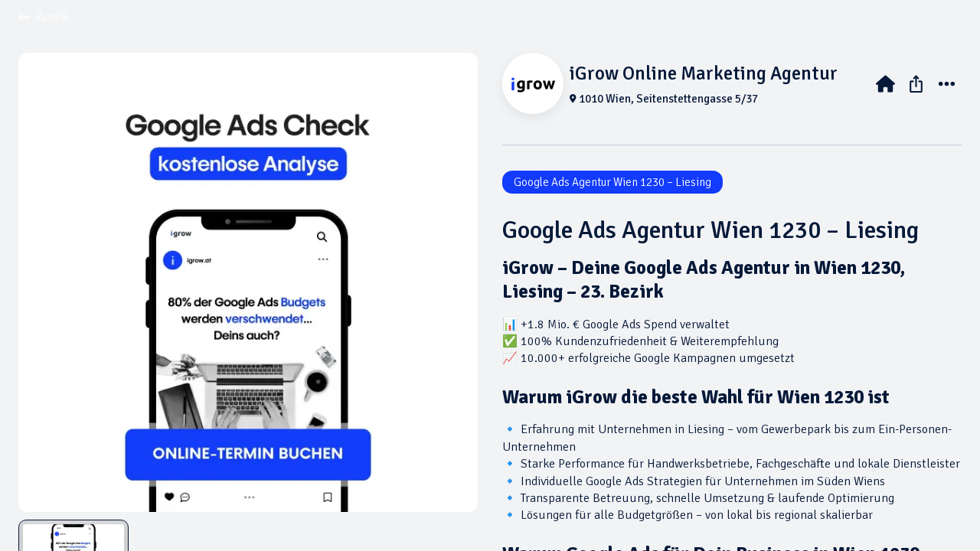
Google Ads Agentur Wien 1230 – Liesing (612, 182)
